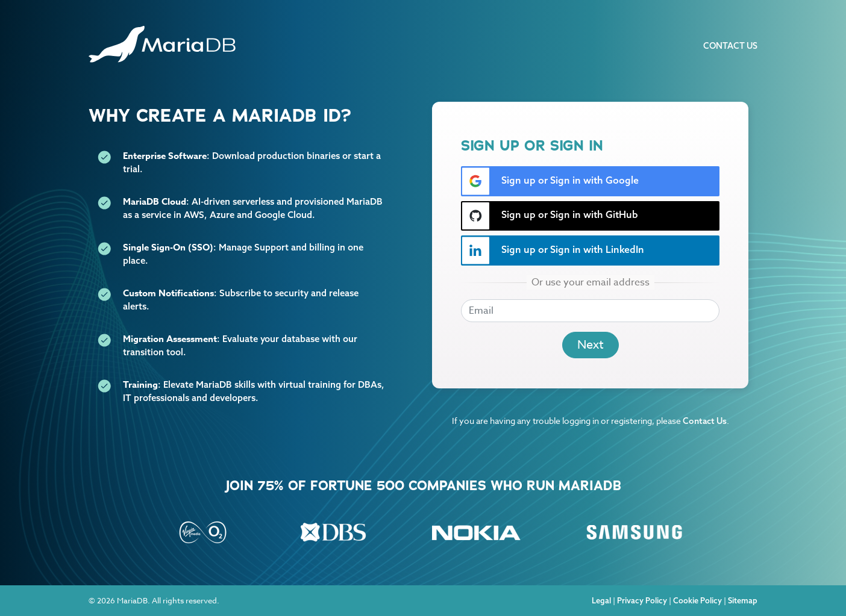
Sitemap (743, 600)
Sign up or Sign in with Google (550, 181)
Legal (601, 600)
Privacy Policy (642, 600)
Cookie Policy (697, 600)
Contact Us (730, 46)
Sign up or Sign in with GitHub (550, 216)
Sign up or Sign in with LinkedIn (553, 250)
